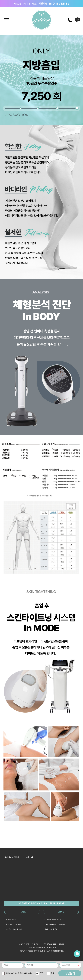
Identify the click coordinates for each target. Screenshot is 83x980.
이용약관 (29, 857)
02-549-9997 (11, 919)
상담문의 (70, 973)
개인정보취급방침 (12, 857)
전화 (41, 973)
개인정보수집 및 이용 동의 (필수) (19, 973)
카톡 (53, 973)
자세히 (30, 973)
